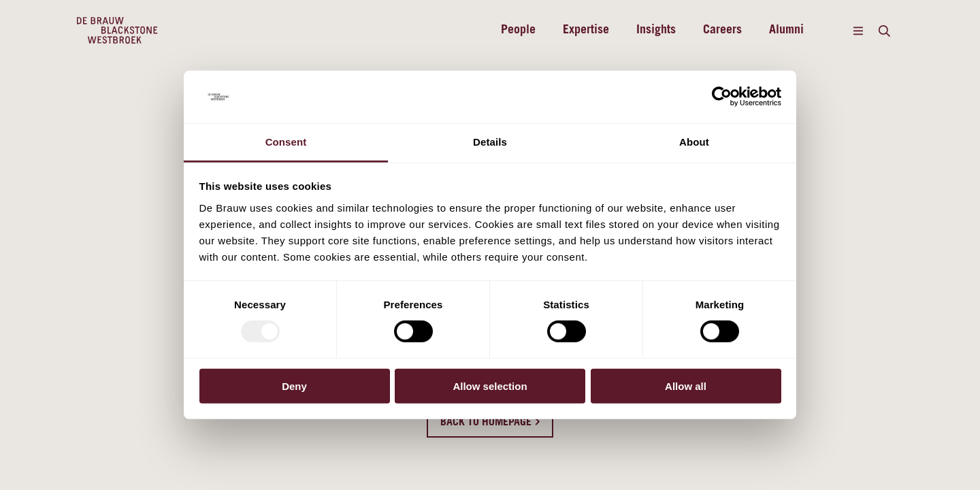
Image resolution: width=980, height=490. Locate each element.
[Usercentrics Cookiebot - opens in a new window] (722, 97)
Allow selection (490, 386)
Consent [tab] (286, 142)
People (518, 31)
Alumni (786, 31)
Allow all (686, 386)
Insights (656, 31)
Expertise (586, 31)
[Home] (117, 31)
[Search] (884, 31)
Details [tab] (490, 142)
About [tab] (694, 142)
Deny (294, 386)
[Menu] (858, 31)
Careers (722, 31)
